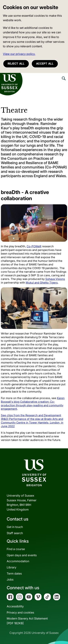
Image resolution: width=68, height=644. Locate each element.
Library (12, 567)
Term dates (14, 573)
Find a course (16, 549)
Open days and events (22, 555)
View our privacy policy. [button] (19, 54)
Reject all (16, 64)
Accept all (45, 64)
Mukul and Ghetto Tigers (42, 283)
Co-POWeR (34, 246)
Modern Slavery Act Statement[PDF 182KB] (27, 621)
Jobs (10, 579)
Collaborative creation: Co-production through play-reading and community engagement (32, 405)
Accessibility (15, 606)
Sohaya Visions (55, 279)
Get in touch (15, 527)
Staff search (15, 533)
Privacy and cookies (20, 612)
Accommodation (18, 561)
